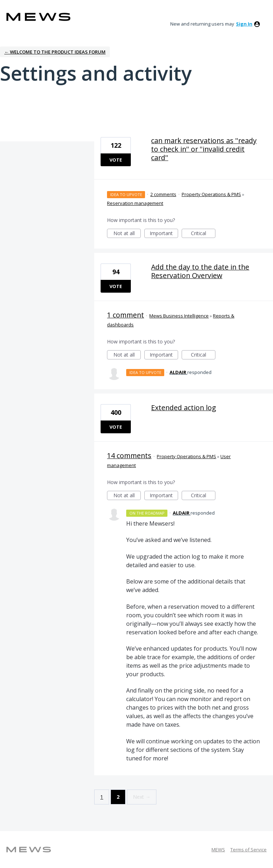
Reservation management (135, 203)
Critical (203, 234)
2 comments (163, 194)
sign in (244, 24)
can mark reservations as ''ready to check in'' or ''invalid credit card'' (204, 149)
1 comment (125, 315)
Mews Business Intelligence (179, 316)
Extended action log (184, 408)
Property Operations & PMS (211, 194)
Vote (116, 160)
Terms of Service (248, 850)
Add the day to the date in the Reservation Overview (200, 271)
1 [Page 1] (102, 797)
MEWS (218, 850)
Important (164, 234)
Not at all (127, 234)
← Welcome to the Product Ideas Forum (55, 52)
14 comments (129, 455)
